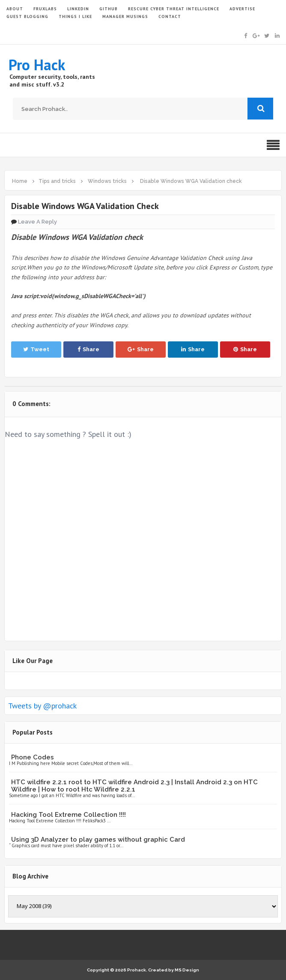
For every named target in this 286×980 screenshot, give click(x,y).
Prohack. (138, 970)
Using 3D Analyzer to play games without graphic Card (98, 840)
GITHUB (109, 9)
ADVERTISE (242, 9)
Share (88, 349)
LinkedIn (78, 9)
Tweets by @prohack (42, 706)
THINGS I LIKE (75, 16)
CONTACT (170, 16)
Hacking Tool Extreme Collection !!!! (69, 815)
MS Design (187, 970)
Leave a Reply (37, 222)
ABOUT (15, 9)
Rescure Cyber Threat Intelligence (174, 9)
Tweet (36, 349)
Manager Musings (125, 16)
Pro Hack (37, 65)
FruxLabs (45, 9)
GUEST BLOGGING (27, 16)
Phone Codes (33, 757)
